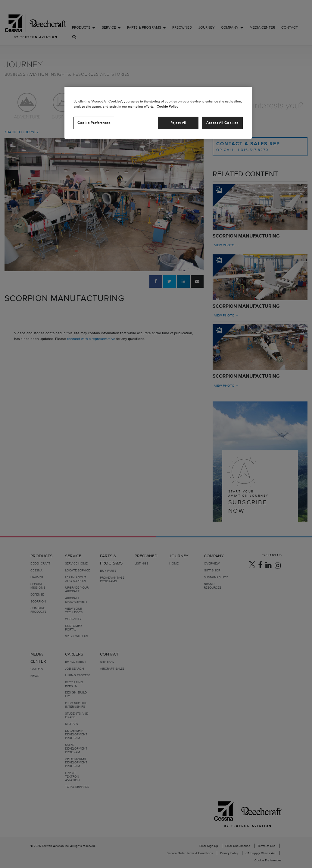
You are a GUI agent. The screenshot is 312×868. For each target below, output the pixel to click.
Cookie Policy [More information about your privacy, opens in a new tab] (167, 106)
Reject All (178, 123)
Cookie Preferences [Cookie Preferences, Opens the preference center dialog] (94, 123)
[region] (158, 113)
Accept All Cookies (222, 123)
